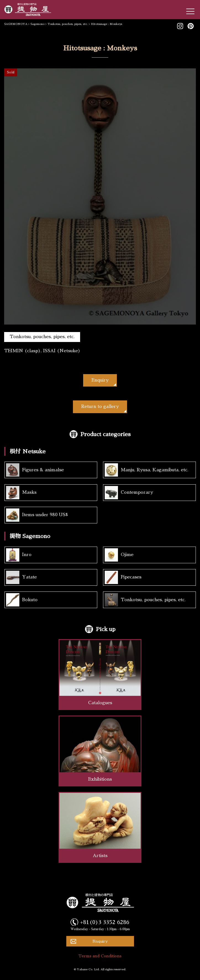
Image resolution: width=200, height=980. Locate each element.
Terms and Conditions (100, 956)
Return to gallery (100, 407)
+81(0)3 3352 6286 (105, 922)
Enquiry (100, 380)
